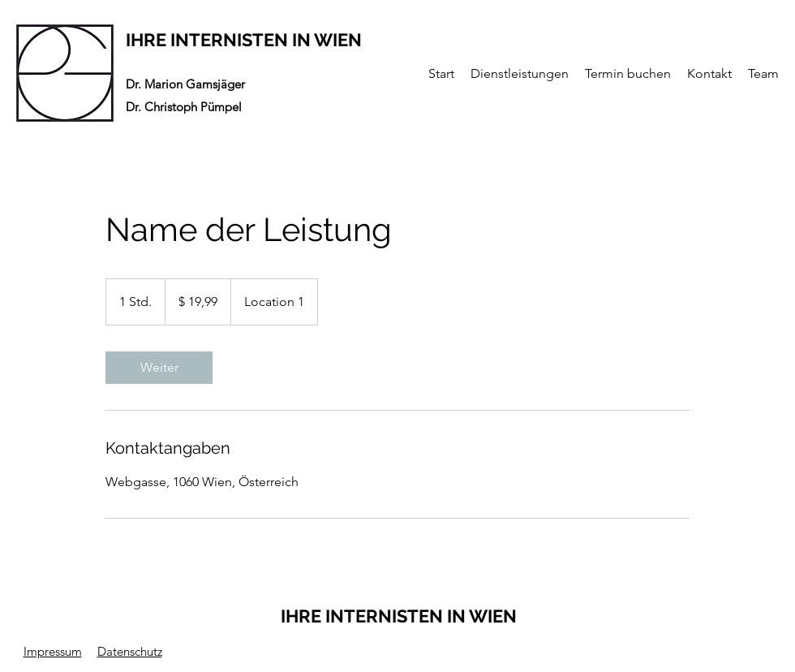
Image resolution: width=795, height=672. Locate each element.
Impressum (53, 651)
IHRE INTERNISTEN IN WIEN (244, 40)
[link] (159, 368)
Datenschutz (130, 651)
